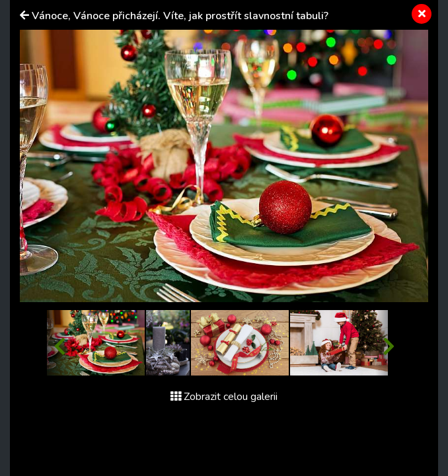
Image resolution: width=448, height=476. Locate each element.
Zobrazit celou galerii (224, 397)
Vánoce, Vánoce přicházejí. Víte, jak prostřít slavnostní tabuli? (180, 16)
